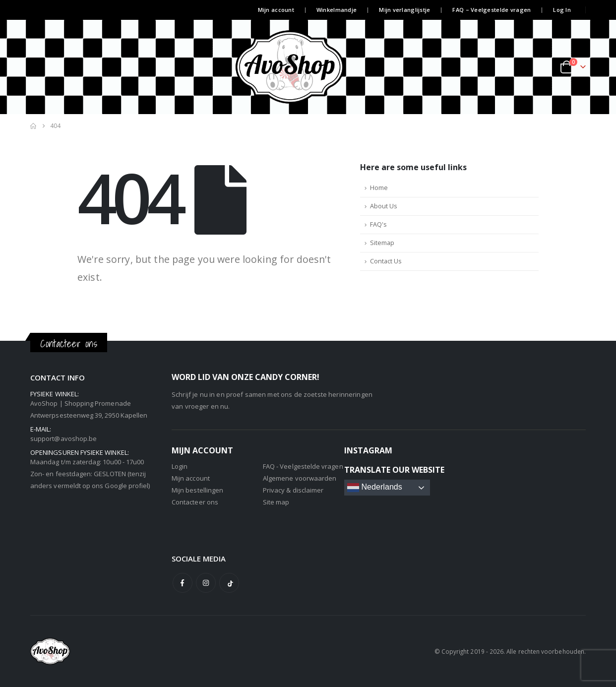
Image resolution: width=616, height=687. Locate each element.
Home (379, 188)
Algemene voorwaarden (300, 478)
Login (180, 466)
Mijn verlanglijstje (404, 10)
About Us (384, 206)
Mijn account (276, 10)
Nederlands (375, 488)
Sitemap (382, 243)
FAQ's (378, 224)
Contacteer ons (195, 502)
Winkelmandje (337, 10)
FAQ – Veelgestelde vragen (492, 10)
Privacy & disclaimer (293, 490)
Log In (562, 10)
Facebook (183, 583)
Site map (276, 502)
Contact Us (386, 261)
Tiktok (229, 583)
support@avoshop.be (63, 438)
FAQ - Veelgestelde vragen (303, 466)
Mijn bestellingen (197, 490)
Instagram (206, 583)
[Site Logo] (308, 67)
